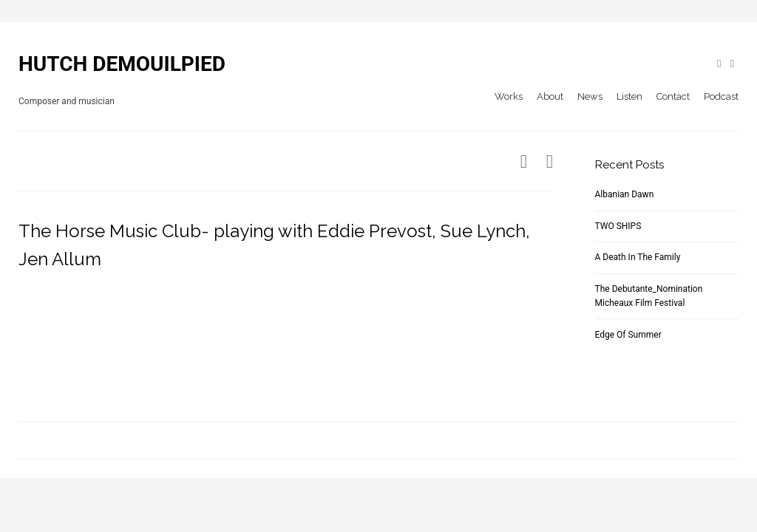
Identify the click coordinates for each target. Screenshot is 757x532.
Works (509, 96)
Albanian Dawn (625, 194)
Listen (629, 96)
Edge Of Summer (628, 335)
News (590, 96)
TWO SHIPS (618, 226)
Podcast (721, 96)
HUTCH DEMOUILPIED (122, 64)
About (550, 96)
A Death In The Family (638, 257)
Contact (673, 96)
